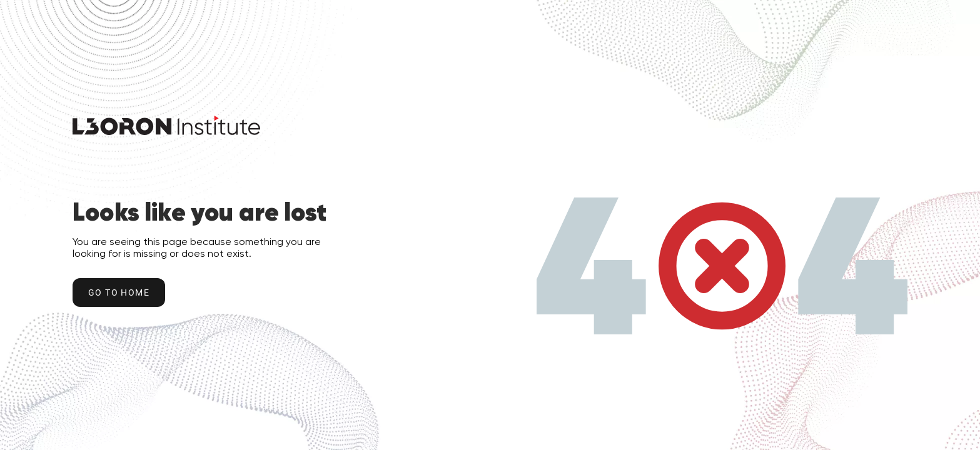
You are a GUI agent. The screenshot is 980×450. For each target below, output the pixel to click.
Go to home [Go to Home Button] (119, 292)
